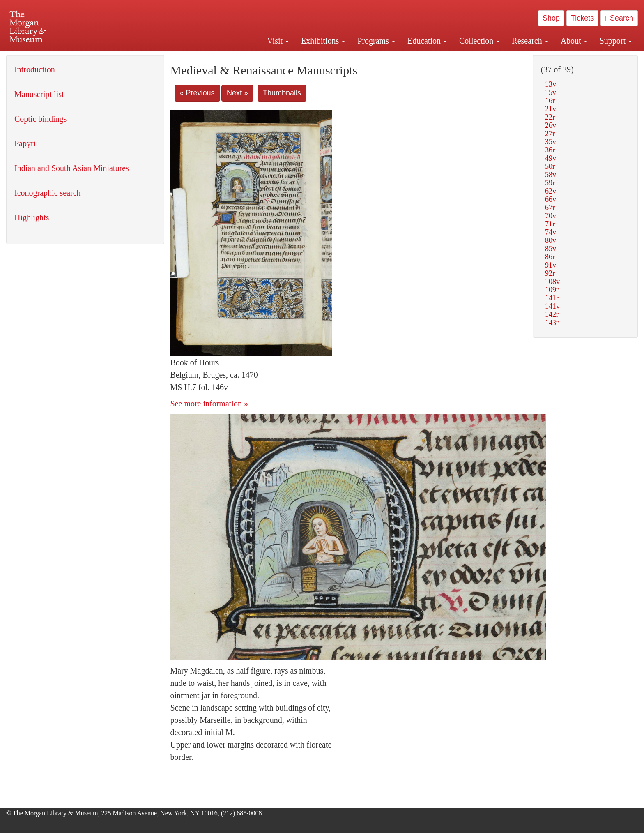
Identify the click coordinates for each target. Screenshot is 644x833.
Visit (278, 41)
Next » (237, 93)
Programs (376, 41)
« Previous (197, 93)
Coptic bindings (40, 119)
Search (619, 18)
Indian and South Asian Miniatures (72, 168)
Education (427, 41)
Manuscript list (39, 94)
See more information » (209, 404)
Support (616, 41)
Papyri (25, 143)
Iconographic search (48, 193)
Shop (551, 18)
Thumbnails (282, 93)
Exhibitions (323, 41)
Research (530, 41)
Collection (479, 41)
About (574, 41)
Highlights (32, 217)
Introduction (35, 69)
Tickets (582, 18)
